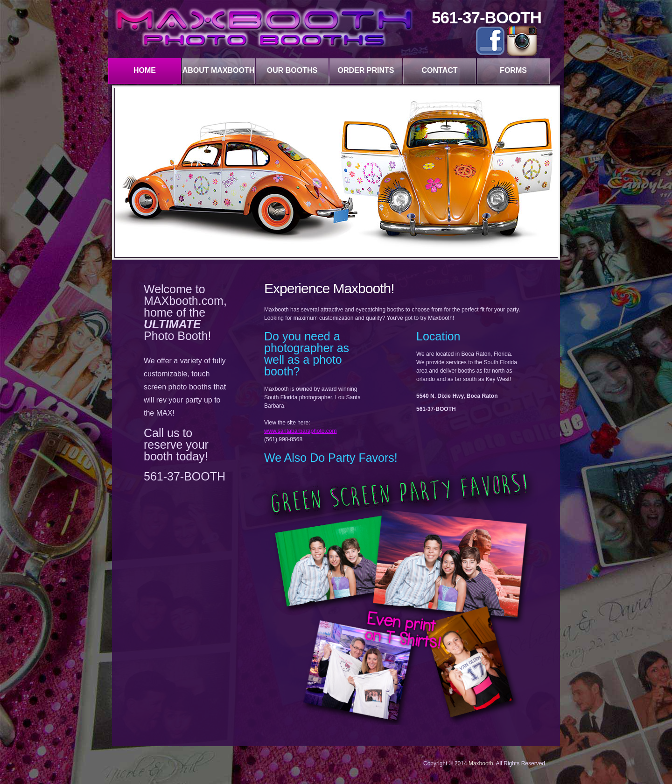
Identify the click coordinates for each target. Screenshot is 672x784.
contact (439, 70)
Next (552, 171)
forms (513, 70)
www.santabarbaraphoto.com (300, 431)
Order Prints (366, 70)
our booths (292, 70)
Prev (122, 171)
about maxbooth (219, 70)
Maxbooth (481, 763)
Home (145, 70)
